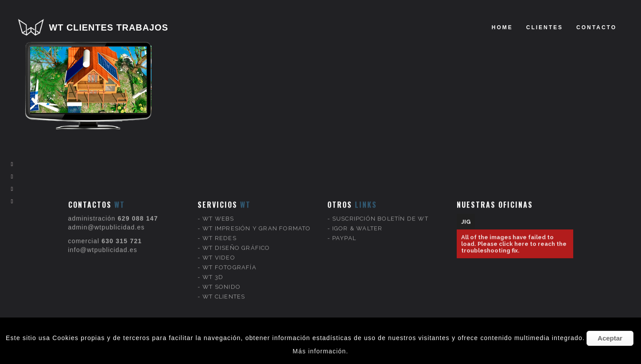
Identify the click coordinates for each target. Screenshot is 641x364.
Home (502, 27)
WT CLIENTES (224, 290)
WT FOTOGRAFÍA (229, 261)
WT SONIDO (221, 280)
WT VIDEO (219, 251)
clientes (545, 27)
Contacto (596, 27)
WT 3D (213, 270)
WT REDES (219, 231)
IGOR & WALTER (357, 222)
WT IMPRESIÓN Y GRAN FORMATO (256, 222)
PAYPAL (344, 231)
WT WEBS (218, 212)
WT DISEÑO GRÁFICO (236, 241)
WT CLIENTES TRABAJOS (109, 27)
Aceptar (610, 338)
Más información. (321, 351)
